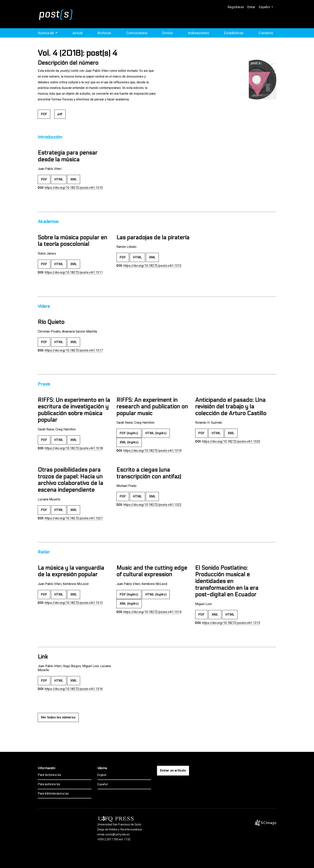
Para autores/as (49, 784)
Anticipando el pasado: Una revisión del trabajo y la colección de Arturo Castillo (231, 407)
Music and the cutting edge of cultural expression (152, 571)
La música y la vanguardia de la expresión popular (71, 571)
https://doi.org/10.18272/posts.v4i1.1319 (152, 451)
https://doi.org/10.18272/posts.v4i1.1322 (152, 505)
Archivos (104, 33)
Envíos (168, 33)
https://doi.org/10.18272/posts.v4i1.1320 (231, 441)
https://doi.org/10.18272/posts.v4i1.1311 (74, 272)
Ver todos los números (58, 717)
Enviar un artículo (173, 770)
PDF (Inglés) (129, 433)
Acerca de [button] (46, 33)
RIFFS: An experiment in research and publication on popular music (152, 407)
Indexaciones (198, 33)
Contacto (266, 33)
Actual (78, 33)
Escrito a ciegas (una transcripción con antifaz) (149, 473)
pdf (60, 114)
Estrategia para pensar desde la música (68, 156)
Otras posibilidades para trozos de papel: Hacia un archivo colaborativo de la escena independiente (70, 480)
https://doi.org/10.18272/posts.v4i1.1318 (74, 448)
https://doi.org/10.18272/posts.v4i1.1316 (74, 689)
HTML (59, 179)
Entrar (251, 7)
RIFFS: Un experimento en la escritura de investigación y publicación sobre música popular (74, 410)
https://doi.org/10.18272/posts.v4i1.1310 (74, 188)
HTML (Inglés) (156, 433)
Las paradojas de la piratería (153, 237)
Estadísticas (234, 33)
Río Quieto (51, 322)
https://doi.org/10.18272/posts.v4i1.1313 (74, 603)
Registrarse (236, 7)
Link (43, 657)
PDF (44, 114)
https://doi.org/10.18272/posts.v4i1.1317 (74, 350)
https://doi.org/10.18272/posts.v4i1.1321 (74, 518)
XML (74, 179)
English (102, 775)
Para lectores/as (49, 775)
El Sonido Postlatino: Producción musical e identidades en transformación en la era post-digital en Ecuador (227, 581)
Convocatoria (137, 33)
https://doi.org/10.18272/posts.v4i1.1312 (152, 266)
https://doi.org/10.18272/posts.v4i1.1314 (152, 612)
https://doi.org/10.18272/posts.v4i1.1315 (231, 623)
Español (267, 7)
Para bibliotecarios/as (53, 794)
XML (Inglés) (129, 442)
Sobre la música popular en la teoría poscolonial (72, 241)
